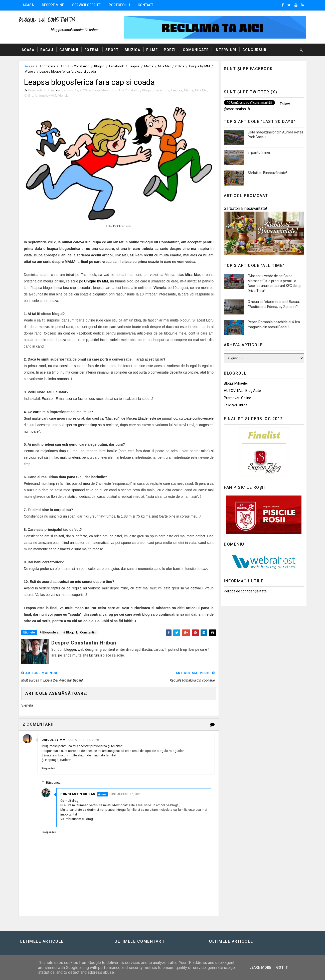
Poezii (170, 50)
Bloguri (99, 66)
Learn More (260, 967)
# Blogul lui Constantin (79, 632)
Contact (145, 5)
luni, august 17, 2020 (83, 740)
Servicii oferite (86, 5)
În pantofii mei (259, 152)
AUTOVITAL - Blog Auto (242, 391)
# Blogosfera (49, 632)
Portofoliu (119, 5)
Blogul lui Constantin (47, 20)
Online (180, 66)
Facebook (117, 66)
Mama (149, 66)
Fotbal (92, 50)
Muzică (132, 50)
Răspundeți (48, 768)
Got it (282, 967)
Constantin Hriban (78, 794)
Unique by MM (199, 66)
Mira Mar (164, 66)
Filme (152, 50)
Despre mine (53, 5)
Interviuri (225, 50)
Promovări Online (237, 398)
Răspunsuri (54, 783)
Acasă (28, 5)
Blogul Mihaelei (236, 383)
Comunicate (196, 50)
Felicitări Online (236, 405)
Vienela (30, 71)
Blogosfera (47, 66)
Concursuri (255, 50)
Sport (112, 50)
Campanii (69, 50)
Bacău (47, 50)
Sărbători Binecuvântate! (267, 173)
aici (125, 255)
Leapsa (134, 66)
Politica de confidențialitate (245, 591)
